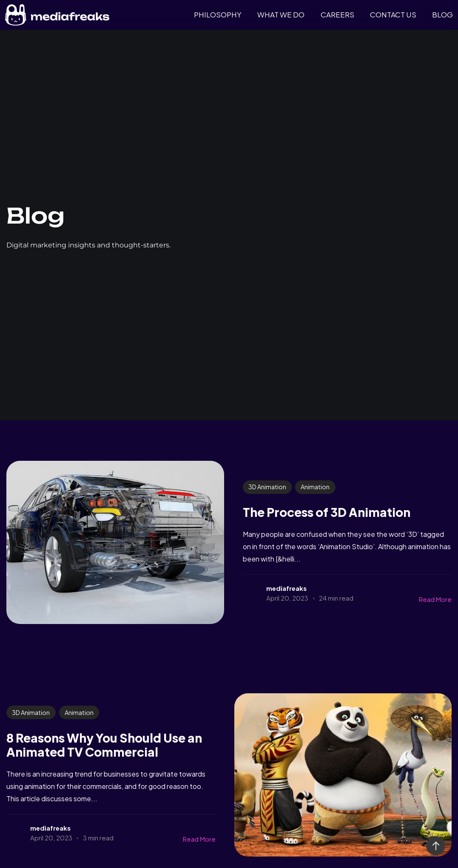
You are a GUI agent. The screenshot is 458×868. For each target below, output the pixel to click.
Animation (315, 487)
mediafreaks (286, 588)
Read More (435, 599)
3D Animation (267, 487)
